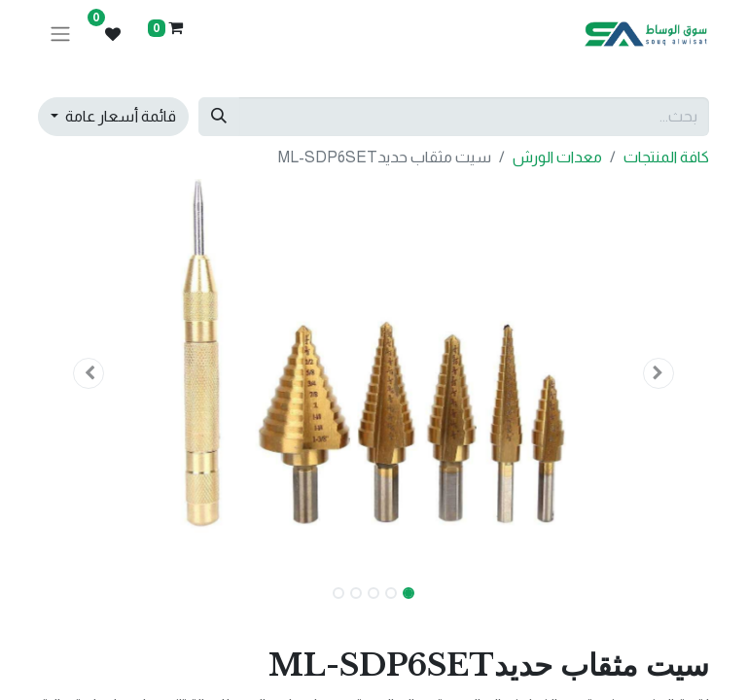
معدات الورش (557, 157)
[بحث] (219, 117)
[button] (659, 373)
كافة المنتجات (666, 157)
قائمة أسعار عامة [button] (119, 116)
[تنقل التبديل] (60, 35)
